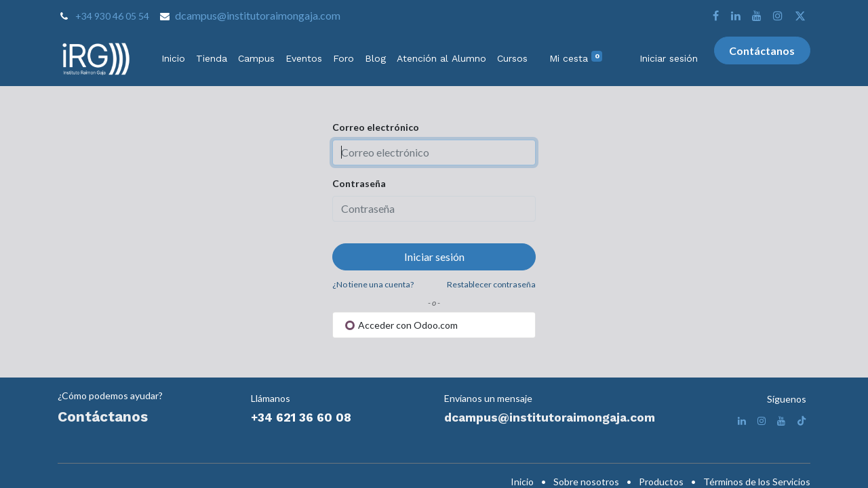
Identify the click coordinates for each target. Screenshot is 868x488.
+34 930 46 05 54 (112, 16)
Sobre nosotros (586, 482)
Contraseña (359, 183)
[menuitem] (173, 59)
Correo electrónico (376, 127)
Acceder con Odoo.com (401, 325)
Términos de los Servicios (757, 482)
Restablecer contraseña (491, 284)
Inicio (522, 482)
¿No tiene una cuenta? (373, 284)
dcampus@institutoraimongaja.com (258, 15)
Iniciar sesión (669, 58)
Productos (661, 482)
